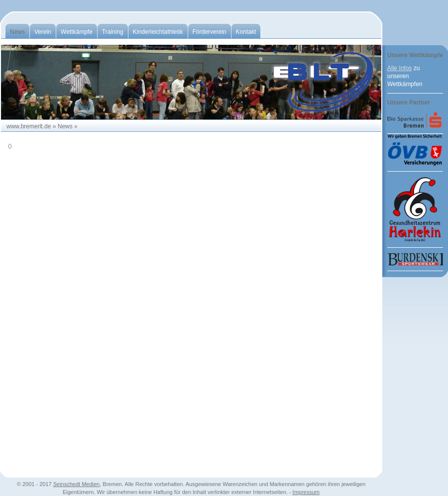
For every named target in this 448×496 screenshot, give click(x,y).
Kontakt (246, 32)
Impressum (306, 492)
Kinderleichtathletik (158, 32)
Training (113, 32)
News (17, 32)
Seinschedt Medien (77, 484)
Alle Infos (399, 68)
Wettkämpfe (77, 32)
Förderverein (210, 32)
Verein (43, 32)
